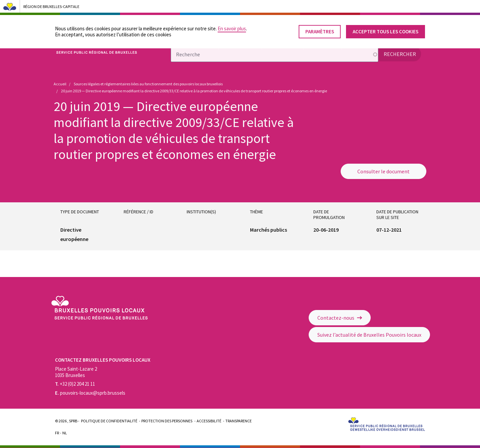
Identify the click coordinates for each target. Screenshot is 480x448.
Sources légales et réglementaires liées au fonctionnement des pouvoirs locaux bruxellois (148, 84)
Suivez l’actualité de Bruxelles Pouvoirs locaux (369, 335)
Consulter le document (383, 171)
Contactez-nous (340, 318)
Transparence (238, 421)
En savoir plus (232, 27)
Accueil (60, 84)
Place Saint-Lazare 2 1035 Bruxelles (76, 372)
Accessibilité (209, 421)
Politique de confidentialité (109, 421)
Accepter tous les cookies (385, 30)
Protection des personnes (167, 421)
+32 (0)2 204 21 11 (75, 384)
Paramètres (320, 30)
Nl (65, 433)
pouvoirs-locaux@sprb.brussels (90, 393)
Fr (57, 433)
